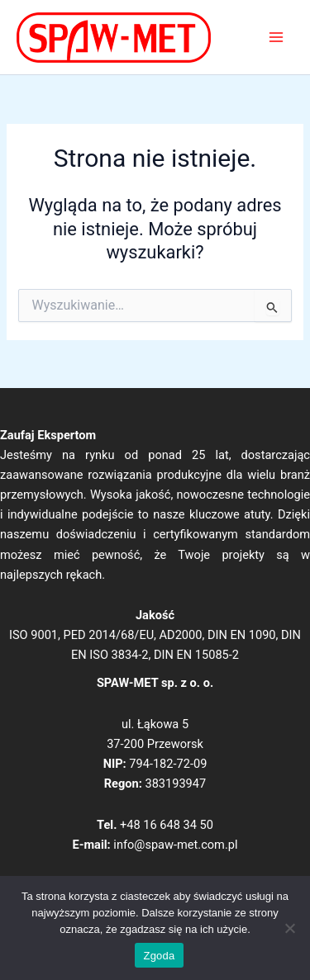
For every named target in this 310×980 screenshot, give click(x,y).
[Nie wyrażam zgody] (289, 928)
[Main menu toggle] (276, 37)
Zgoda (159, 956)
